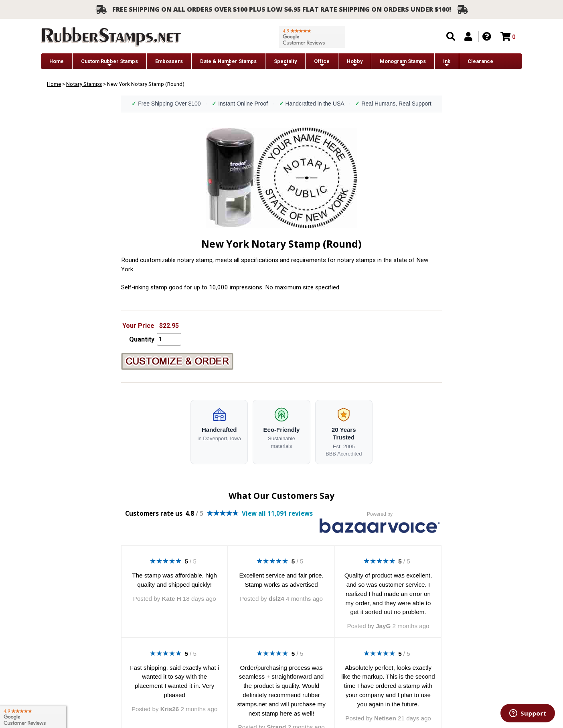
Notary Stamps (84, 84)
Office (322, 63)
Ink (447, 63)
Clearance (480, 61)
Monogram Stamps (403, 63)
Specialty (285, 63)
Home (57, 61)
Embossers (169, 61)
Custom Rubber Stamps (109, 63)
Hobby (355, 63)
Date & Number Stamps (228, 63)
